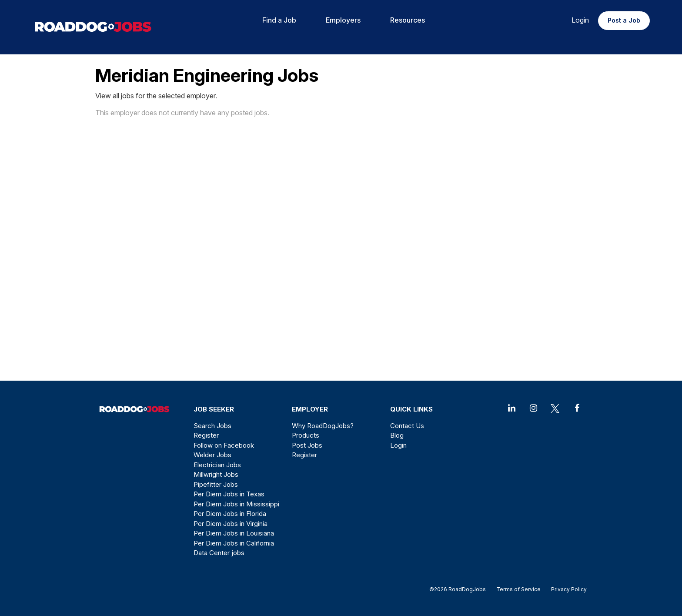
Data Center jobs (219, 553)
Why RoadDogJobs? (323, 426)
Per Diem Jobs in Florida (230, 514)
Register (206, 435)
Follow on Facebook (224, 445)
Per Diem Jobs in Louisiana (234, 533)
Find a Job (279, 20)
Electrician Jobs (217, 465)
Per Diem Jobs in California (234, 543)
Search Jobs (212, 426)
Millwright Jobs (216, 474)
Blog (397, 435)
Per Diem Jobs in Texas (229, 494)
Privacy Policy (566, 589)
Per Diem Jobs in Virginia (231, 524)
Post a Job (624, 20)
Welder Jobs (212, 455)
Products (306, 435)
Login (580, 20)
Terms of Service (518, 589)
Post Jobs (307, 445)
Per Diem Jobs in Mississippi (236, 504)
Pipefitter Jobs (216, 484)
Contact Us (407, 426)
